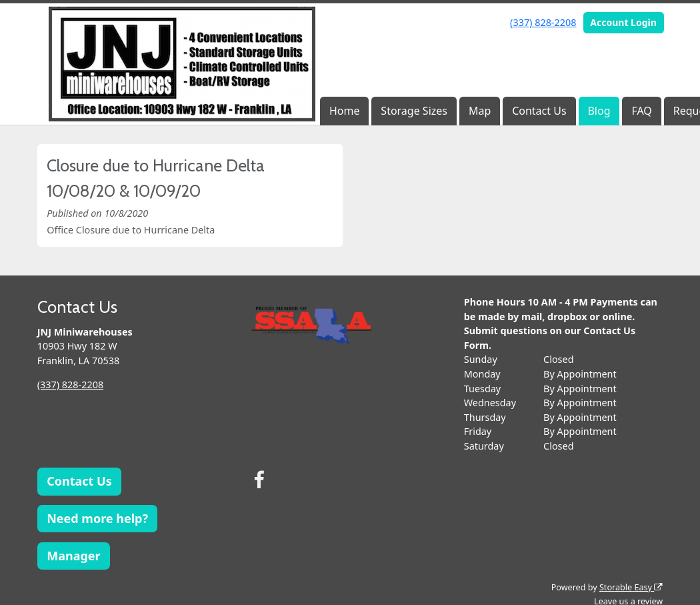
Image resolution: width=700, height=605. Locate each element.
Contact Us (539, 111)
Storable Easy (631, 587)
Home (345, 111)
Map (480, 111)
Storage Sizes (414, 111)
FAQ (641, 111)
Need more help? (97, 518)
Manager (73, 556)
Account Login (623, 22)
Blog (599, 111)
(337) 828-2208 (543, 22)
